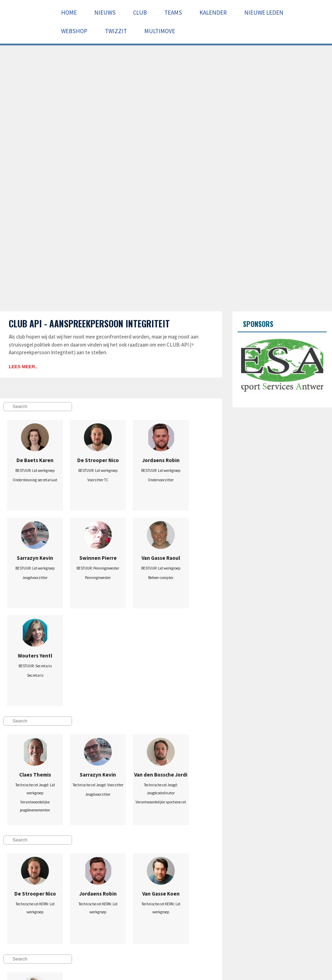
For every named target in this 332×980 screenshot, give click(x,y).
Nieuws (105, 13)
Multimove (160, 31)
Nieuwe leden (264, 13)
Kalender (213, 13)
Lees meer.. (23, 367)
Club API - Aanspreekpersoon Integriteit (89, 323)
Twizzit (116, 31)
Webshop (74, 31)
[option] (282, 367)
